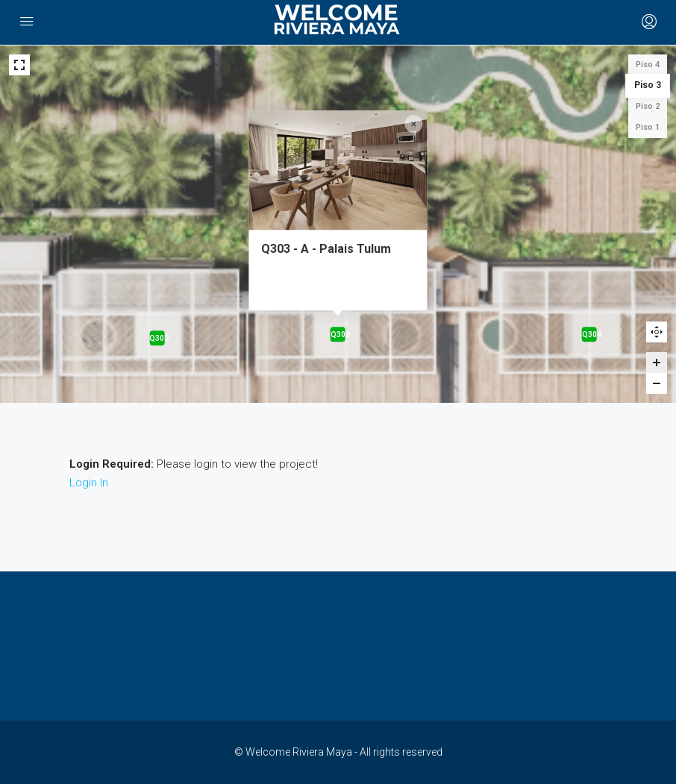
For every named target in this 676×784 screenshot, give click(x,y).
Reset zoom (657, 332)
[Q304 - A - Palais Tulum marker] (589, 334)
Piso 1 (648, 127)
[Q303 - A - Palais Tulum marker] (338, 334)
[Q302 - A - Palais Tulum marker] (157, 338)
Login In (89, 483)
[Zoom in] (657, 363)
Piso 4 (648, 65)
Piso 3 (648, 85)
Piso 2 (648, 106)
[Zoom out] (657, 383)
